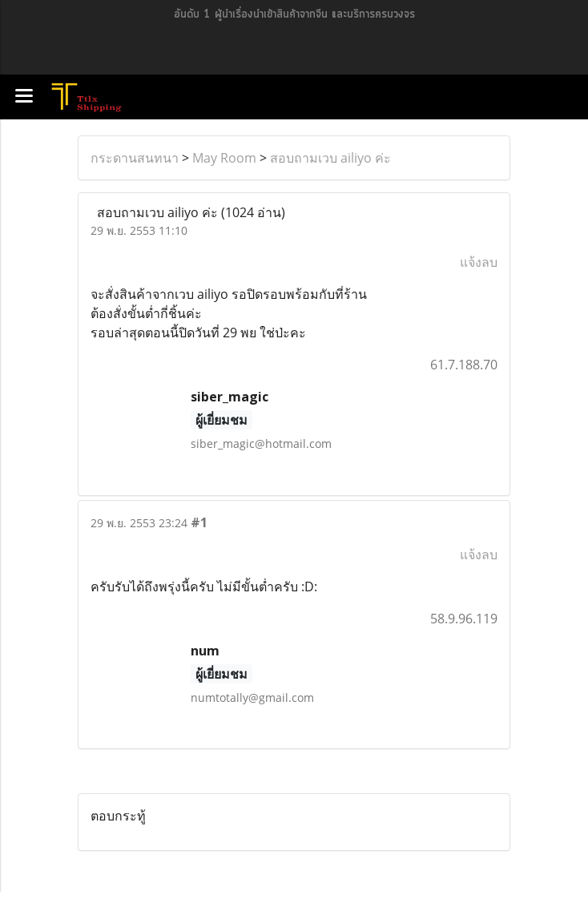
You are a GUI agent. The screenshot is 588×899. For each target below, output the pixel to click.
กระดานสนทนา (135, 158)
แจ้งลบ (479, 262)
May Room (224, 158)
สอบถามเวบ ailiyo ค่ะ (330, 158)
